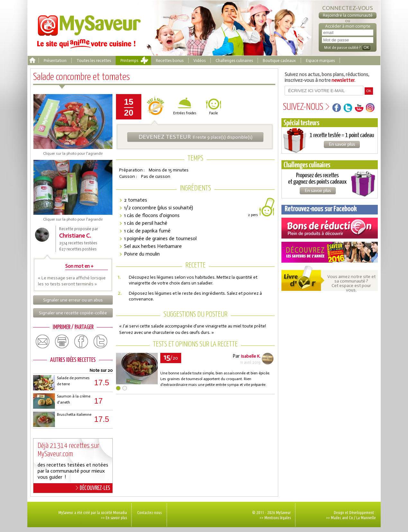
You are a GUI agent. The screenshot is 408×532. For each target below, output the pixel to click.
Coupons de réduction (330, 228)
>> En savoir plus (114, 518)
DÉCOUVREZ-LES (93, 488)
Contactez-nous (149, 512)
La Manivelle (366, 518)
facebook (81, 342)
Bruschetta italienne (74, 414)
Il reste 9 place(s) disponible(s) (195, 137)
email (43, 342)
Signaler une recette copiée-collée (73, 313)
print (62, 342)
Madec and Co (342, 518)
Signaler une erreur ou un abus (73, 300)
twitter (101, 342)
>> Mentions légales (275, 518)
